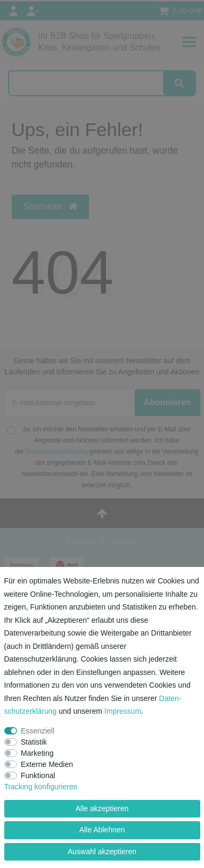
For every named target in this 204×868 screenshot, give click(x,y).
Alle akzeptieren (102, 808)
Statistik (34, 742)
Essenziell (38, 731)
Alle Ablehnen (102, 830)
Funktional (38, 775)
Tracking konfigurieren (41, 787)
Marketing (37, 753)
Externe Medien (47, 764)
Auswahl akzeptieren (102, 852)
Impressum (123, 711)
